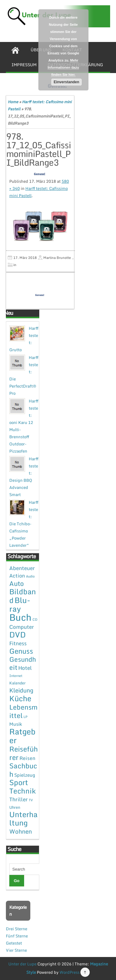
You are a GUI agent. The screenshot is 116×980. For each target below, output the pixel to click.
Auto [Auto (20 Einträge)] (17, 583)
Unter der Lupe (22, 964)
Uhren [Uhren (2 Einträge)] (15, 807)
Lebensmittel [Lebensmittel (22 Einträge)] (23, 711)
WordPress (69, 972)
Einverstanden (66, 82)
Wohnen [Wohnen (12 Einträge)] (21, 831)
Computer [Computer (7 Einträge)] (22, 627)
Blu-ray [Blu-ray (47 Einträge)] (20, 604)
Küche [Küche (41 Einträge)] (20, 698)
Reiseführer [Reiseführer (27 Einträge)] (24, 753)
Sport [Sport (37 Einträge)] (19, 782)
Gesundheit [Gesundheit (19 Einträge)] (23, 663)
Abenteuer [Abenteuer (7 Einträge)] (22, 568)
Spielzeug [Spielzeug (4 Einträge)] (25, 775)
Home (13, 102)
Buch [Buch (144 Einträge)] (20, 617)
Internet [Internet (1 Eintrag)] (16, 676)
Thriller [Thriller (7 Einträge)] (19, 799)
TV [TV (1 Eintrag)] (31, 800)
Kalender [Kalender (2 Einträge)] (17, 683)
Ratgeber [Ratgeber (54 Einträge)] (22, 736)
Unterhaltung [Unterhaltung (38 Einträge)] (24, 819)
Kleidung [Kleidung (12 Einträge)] (21, 690)
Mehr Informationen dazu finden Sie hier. (63, 67)
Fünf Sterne (17, 936)
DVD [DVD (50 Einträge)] (17, 635)
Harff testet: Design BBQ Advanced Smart (24, 477)
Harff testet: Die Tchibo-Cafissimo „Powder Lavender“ (24, 524)
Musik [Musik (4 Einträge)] (16, 724)
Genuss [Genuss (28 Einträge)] (21, 651)
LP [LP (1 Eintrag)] (26, 717)
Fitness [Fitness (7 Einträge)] (18, 643)
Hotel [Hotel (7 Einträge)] (25, 668)
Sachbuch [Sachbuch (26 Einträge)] (23, 770)
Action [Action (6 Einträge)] (17, 576)
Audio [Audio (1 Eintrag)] (30, 576)
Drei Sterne (17, 929)
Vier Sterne (16, 950)
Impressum (24, 65)
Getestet (14, 943)
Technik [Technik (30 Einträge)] (23, 791)
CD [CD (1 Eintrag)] (35, 619)
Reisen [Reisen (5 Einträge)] (27, 758)
